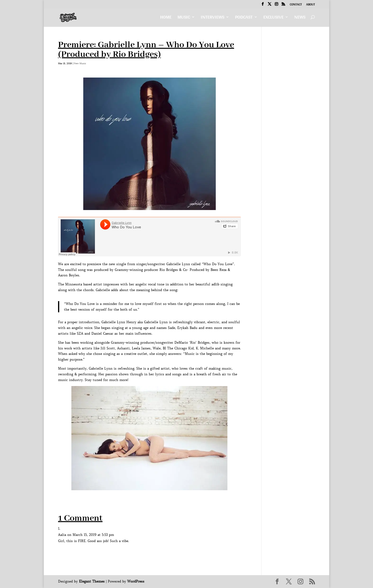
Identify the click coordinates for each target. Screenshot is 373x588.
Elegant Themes (92, 581)
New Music (80, 63)
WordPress (136, 581)
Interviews (213, 18)
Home (166, 18)
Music (184, 18)
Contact (296, 5)
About (311, 5)
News (300, 18)
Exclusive (273, 18)
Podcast (244, 18)
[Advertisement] (145, 501)
